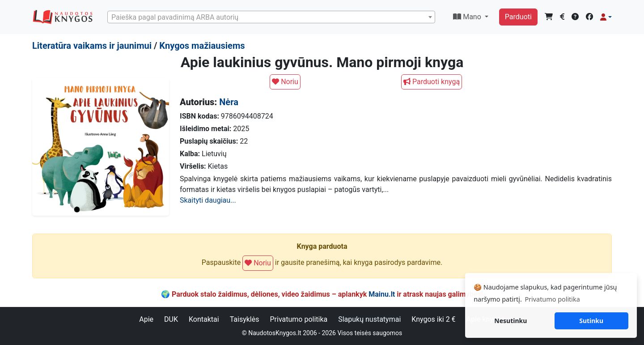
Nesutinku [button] (511, 321)
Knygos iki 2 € (433, 319)
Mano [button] (468, 17)
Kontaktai (204, 319)
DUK (171, 319)
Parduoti (518, 17)
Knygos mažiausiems (202, 46)
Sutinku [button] (591, 321)
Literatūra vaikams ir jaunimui (92, 46)
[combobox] (271, 17)
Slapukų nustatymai (369, 319)
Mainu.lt (382, 294)
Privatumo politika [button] (552, 299)
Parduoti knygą (432, 82)
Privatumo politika (299, 319)
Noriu (285, 82)
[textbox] (271, 17)
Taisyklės (245, 319)
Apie (146, 319)
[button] (606, 17)
